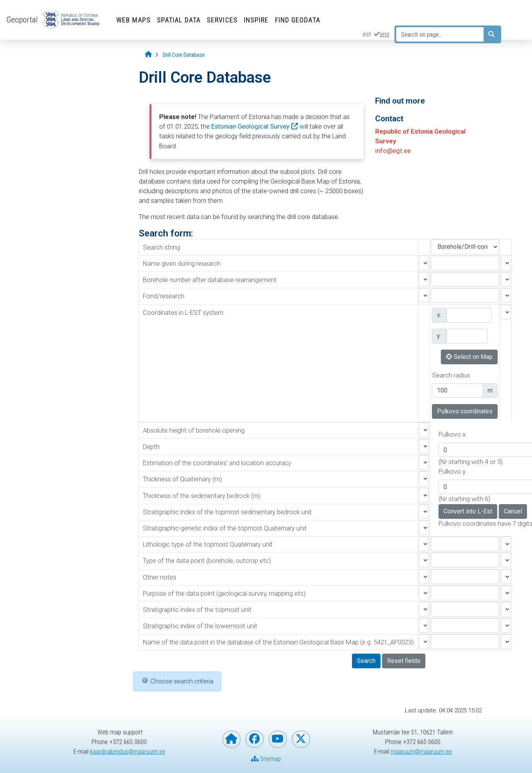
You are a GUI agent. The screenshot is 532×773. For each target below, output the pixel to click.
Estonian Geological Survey (250, 126)
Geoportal (22, 20)
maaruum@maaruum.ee (421, 751)
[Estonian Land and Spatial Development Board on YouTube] (278, 739)
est (367, 34)
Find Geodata (298, 20)
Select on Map (469, 357)
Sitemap (266, 759)
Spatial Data (179, 20)
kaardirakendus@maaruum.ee (128, 751)
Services (222, 20)
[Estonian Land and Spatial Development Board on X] (301, 739)
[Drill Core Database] (184, 55)
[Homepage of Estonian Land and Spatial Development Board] (231, 739)
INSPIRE (256, 20)
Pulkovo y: (453, 471)
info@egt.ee (393, 151)
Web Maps (133, 20)
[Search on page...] (440, 34)
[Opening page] (148, 55)
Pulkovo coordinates (465, 411)
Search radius (451, 375)
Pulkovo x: (453, 434)
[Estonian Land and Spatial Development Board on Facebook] (255, 739)
